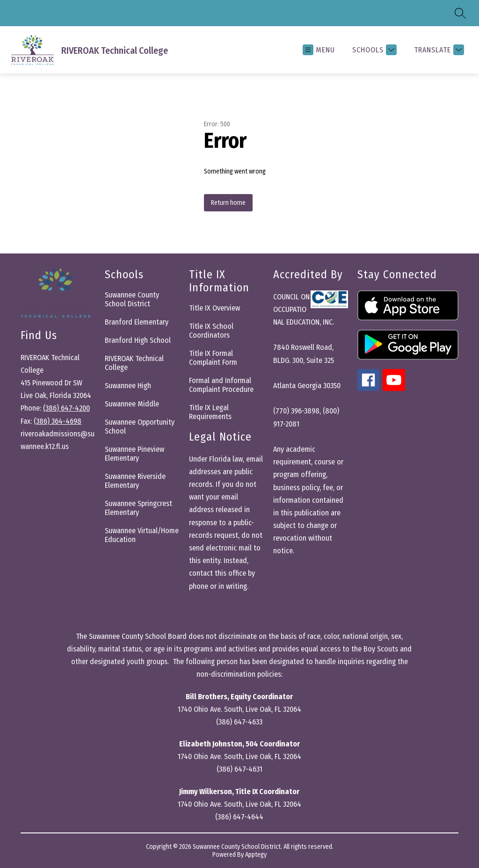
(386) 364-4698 (58, 421)
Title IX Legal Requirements (210, 412)
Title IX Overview (214, 308)
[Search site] (460, 13)
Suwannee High (128, 386)
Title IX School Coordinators (211, 331)
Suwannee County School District (132, 299)
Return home (228, 203)
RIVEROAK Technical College (134, 363)
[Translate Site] (438, 50)
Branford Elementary (137, 322)
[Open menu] (319, 50)
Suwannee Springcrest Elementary (138, 508)
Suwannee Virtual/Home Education (142, 535)
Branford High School (138, 340)
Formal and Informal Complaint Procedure (221, 385)
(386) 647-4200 (66, 408)
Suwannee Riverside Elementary (135, 481)
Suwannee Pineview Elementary (134, 454)
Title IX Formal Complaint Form (213, 358)
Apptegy (256, 855)
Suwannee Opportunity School (140, 427)
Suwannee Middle (132, 404)
